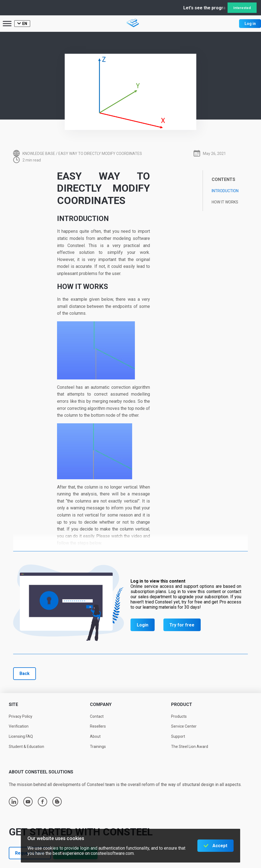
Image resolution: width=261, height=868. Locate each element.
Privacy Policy (21, 716)
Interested (242, 8)
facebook (42, 802)
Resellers (98, 726)
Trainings (98, 747)
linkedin (14, 802)
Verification (19, 726)
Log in (250, 24)
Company (101, 704)
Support (178, 736)
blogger (57, 802)
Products (179, 716)
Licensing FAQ (21, 736)
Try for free (182, 625)
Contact (97, 716)
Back (25, 673)
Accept (220, 846)
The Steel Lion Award (190, 747)
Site (13, 704)
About (95, 736)
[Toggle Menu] (7, 23)
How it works (225, 202)
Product (182, 704)
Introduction (225, 191)
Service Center (184, 726)
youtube (28, 802)
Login (143, 625)
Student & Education (26, 747)
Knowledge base (39, 154)
